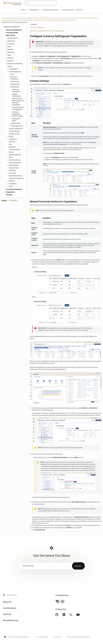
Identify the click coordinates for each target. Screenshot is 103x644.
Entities (11, 152)
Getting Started (12, 38)
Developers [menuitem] (34, 10)
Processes (12, 173)
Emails (11, 136)
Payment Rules (14, 168)
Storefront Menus (14, 160)
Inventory (10, 58)
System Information (15, 176)
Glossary (9, 195)
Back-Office (20, 18)
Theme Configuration (16, 128)
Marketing (10, 52)
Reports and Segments (14, 63)
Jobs (10, 144)
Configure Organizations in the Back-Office (14, 20)
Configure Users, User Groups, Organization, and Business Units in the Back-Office (74, 18)
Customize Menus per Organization (18, 108)
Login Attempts (15, 123)
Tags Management (14, 155)
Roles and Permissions (14, 78)
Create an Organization (16, 90)
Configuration (13, 69)
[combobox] (41, 3)
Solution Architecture (13, 30)
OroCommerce (12, 595)
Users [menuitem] (23, 10)
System (9, 66)
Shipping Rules (13, 165)
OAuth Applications (17, 126)
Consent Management (16, 178)
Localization (12, 183)
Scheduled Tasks (14, 149)
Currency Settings (37, 27)
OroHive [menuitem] (79, 10)
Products (10, 49)
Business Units (15, 84)
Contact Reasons (15, 131)
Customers (11, 44)
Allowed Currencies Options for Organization (47, 31)
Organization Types (16, 120)
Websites (11, 181)
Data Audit (12, 147)
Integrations (12, 139)
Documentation (6, 18)
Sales (9, 47)
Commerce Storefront (13, 189)
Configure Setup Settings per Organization (64, 20)
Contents (33, 24)
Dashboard (11, 41)
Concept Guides (11, 32)
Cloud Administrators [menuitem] (50, 10)
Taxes (9, 55)
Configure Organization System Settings (39, 20)
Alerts (11, 186)
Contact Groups (14, 134)
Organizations (14, 87)
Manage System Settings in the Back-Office (37, 18)
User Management (14, 72)
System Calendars (15, 163)
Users (13, 18)
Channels (12, 142)
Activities (10, 61)
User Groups (15, 81)
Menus (11, 157)
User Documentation (12, 27)
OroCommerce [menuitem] (68, 10)
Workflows (12, 170)
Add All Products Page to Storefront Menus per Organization (18, 102)
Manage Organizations (16, 95)
